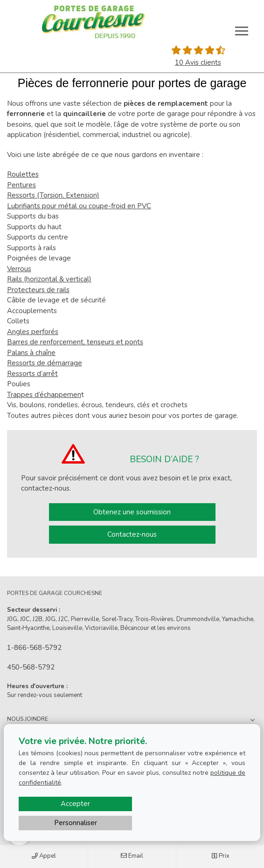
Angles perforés (33, 332)
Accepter (75, 804)
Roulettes (23, 174)
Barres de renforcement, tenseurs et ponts (75, 342)
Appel (44, 856)
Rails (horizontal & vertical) (49, 279)
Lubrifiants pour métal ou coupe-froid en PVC (79, 206)
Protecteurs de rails (38, 290)
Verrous (19, 269)
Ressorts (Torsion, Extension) (53, 195)
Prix (220, 856)
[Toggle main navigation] (242, 31)
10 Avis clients (198, 62)
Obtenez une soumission (132, 512)
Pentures (21, 185)
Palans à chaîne (31, 353)
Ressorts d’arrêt (32, 374)
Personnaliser (76, 823)
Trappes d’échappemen (44, 395)
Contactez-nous (132, 534)
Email (132, 856)
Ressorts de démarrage (45, 363)
